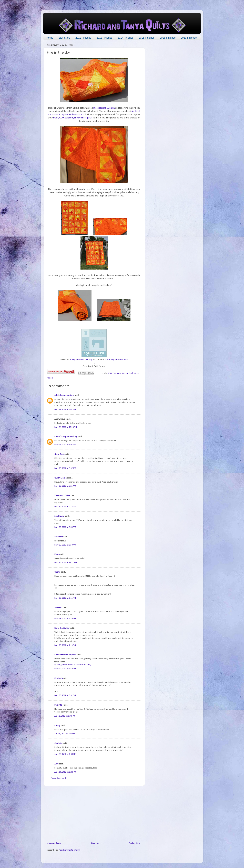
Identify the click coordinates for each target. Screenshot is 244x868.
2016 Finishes (168, 38)
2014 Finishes (125, 38)
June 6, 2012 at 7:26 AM (65, 734)
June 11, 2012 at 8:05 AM (65, 754)
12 (136, 626)
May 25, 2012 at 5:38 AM (65, 507)
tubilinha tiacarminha (64, 395)
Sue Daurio (59, 516)
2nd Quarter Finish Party (81, 360)
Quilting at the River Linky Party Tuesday (73, 665)
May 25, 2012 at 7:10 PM (65, 619)
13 (136, 653)
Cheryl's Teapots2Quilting (66, 437)
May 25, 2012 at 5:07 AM (65, 468)
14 (136, 676)
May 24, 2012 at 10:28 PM (66, 427)
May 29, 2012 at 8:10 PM (65, 669)
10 (136, 570)
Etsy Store (64, 38)
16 (136, 724)
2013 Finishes (104, 38)
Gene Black (59, 454)
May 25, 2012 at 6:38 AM (65, 545)
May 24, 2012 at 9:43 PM (65, 409)
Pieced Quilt (128, 373)
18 (136, 762)
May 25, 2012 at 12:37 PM (66, 563)
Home (50, 38)
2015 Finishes (146, 38)
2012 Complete (115, 373)
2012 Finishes (83, 38)
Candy (57, 726)
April (56, 764)
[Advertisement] (94, 814)
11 (136, 605)
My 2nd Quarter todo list (116, 360)
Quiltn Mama (60, 478)
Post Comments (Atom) (69, 850)
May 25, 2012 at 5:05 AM (65, 445)
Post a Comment (58, 778)
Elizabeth (59, 678)
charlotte (58, 743)
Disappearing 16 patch (104, 108)
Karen (57, 554)
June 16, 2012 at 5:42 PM (65, 772)
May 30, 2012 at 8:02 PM (65, 695)
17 (136, 741)
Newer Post (54, 844)
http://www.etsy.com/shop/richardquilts (72, 118)
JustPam (58, 608)
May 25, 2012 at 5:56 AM (65, 527)
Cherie (57, 572)
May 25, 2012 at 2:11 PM (65, 598)
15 (136, 703)
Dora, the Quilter (62, 628)
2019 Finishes (189, 38)
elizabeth (59, 537)
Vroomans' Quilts (62, 496)
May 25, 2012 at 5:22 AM (65, 486)
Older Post (135, 844)
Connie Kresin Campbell (65, 655)
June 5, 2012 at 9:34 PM (65, 716)
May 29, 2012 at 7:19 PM (65, 645)
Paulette (58, 705)
